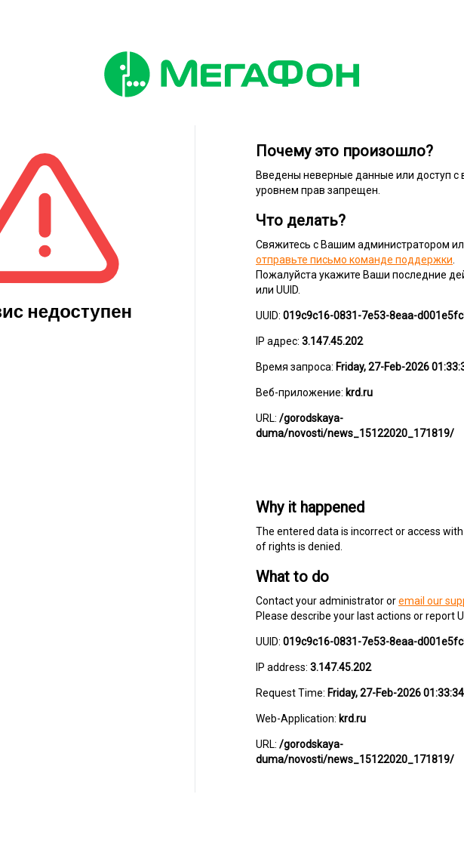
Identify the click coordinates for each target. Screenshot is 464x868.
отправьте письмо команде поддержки (354, 260)
